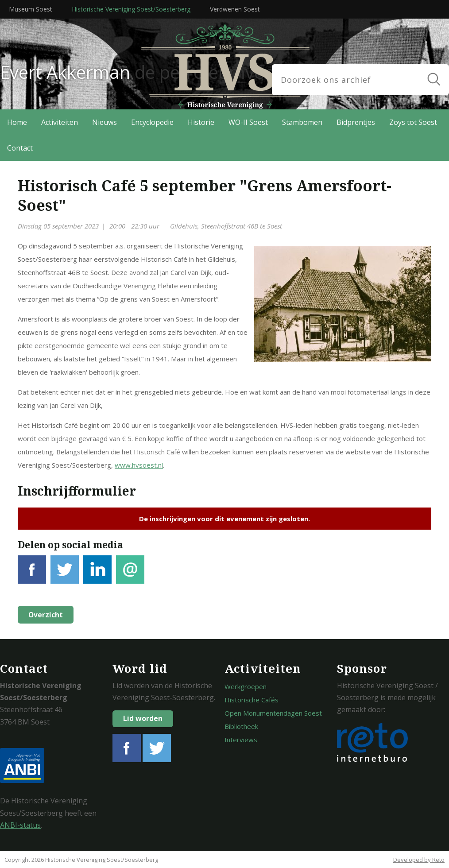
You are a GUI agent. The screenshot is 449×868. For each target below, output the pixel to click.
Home (17, 122)
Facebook (32, 575)
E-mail (130, 575)
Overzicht (45, 615)
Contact (20, 148)
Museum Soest (31, 9)
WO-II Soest (248, 122)
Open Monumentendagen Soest (273, 713)
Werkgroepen (246, 686)
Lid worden (143, 718)
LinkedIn (97, 575)
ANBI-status (20, 825)
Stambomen (302, 122)
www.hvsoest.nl (139, 465)
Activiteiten (60, 122)
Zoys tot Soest (413, 122)
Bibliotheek (241, 726)
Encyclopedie (152, 122)
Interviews (241, 740)
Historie (201, 122)
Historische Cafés (252, 700)
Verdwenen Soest (235, 9)
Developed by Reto (419, 860)
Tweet (65, 575)
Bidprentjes (356, 122)
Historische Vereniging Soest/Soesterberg (131, 9)
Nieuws (105, 122)
